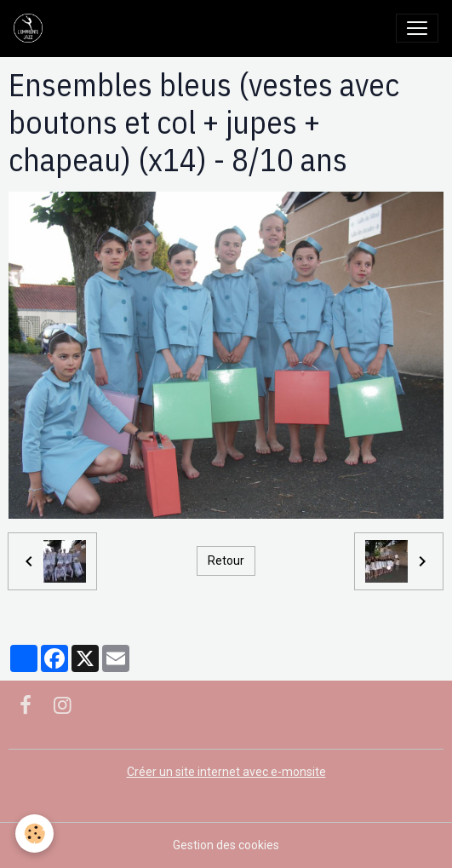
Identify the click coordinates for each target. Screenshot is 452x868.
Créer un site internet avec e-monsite (226, 772)
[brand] (31, 28)
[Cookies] (34, 834)
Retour (226, 560)
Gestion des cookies (226, 845)
